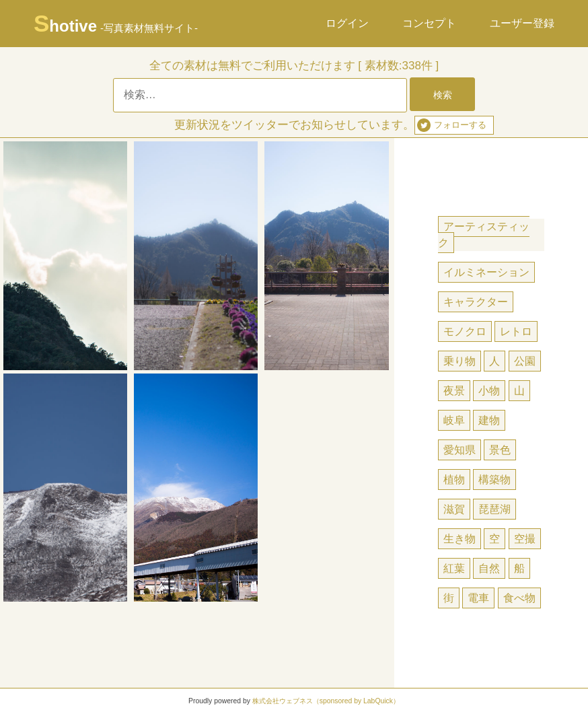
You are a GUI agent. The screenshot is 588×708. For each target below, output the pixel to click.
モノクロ (465, 331)
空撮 (525, 539)
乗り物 (460, 361)
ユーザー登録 (522, 23)
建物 (489, 420)
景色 (500, 450)
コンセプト (429, 23)
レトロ (516, 331)
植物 (454, 480)
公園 (525, 361)
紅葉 (454, 568)
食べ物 (519, 598)
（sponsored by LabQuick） (356, 701)
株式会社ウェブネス (283, 701)
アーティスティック (484, 235)
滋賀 (454, 509)
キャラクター (476, 302)
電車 (478, 598)
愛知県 (460, 450)
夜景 (454, 391)
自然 (489, 568)
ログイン (347, 23)
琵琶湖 (494, 509)
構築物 (494, 480)
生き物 (460, 539)
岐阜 (454, 420)
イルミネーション (486, 272)
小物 (489, 391)
